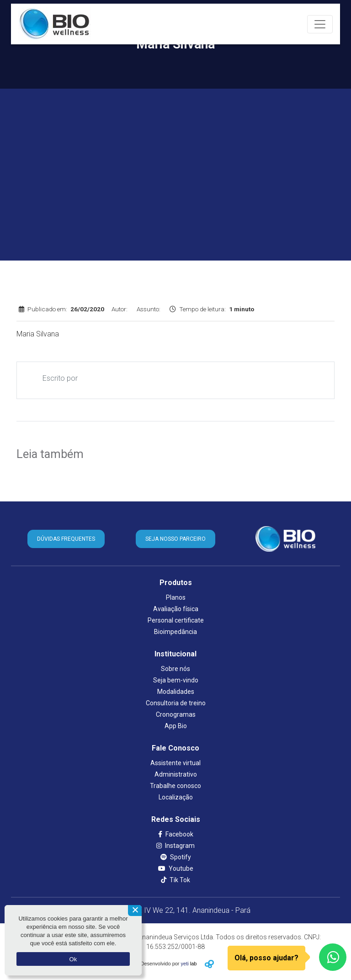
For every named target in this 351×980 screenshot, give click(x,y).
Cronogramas (176, 714)
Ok (73, 959)
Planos (176, 597)
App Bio (176, 726)
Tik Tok (175, 880)
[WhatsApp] (333, 957)
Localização (176, 797)
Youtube (176, 868)
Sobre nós (175, 669)
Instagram (175, 846)
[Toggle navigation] (320, 24)
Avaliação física (176, 609)
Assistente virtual (175, 763)
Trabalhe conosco (175, 786)
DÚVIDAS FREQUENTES (66, 539)
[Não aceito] (135, 911)
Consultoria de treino (176, 703)
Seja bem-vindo (176, 680)
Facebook (176, 834)
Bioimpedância (175, 632)
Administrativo (176, 774)
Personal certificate (176, 620)
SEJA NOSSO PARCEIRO (175, 539)
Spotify (176, 857)
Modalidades (176, 692)
